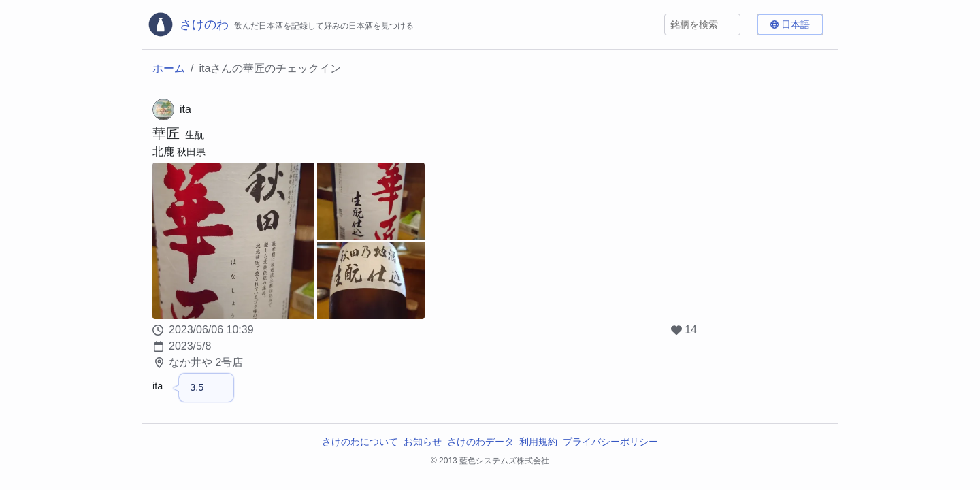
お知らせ (423, 442)
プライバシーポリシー (610, 442)
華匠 (166, 133)
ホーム (169, 68)
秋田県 (191, 152)
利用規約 (538, 442)
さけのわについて (360, 442)
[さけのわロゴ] (280, 24)
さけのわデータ (480, 442)
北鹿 (163, 151)
